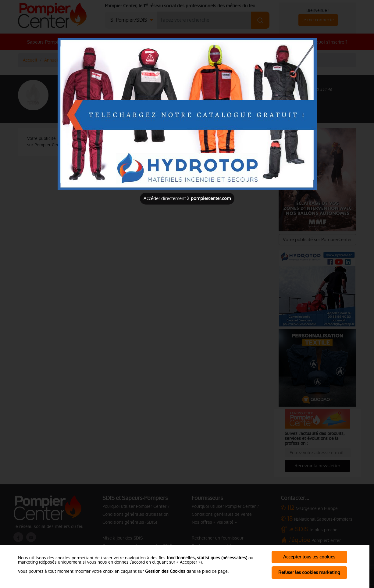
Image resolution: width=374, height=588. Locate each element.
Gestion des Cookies (165, 571)
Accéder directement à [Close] (187, 198)
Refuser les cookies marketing (309, 572)
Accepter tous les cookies (309, 557)
